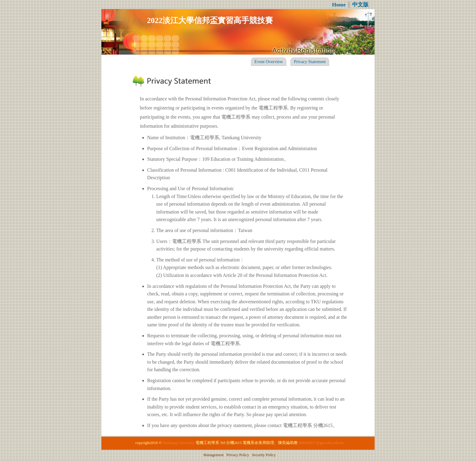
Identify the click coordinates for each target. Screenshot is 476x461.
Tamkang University (179, 443)
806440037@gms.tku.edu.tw (321, 443)
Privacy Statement (310, 62)
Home (339, 5)
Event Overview (269, 62)
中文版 (360, 5)
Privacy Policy (238, 455)
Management (214, 455)
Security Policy (264, 455)
